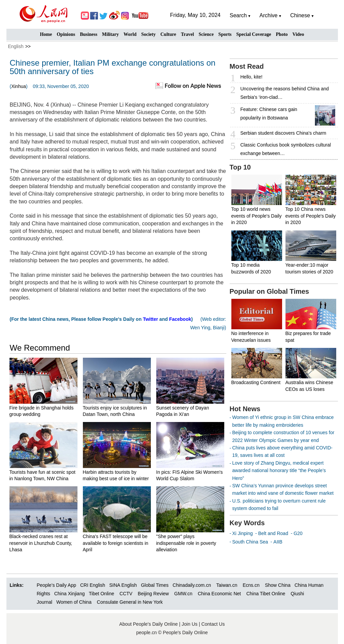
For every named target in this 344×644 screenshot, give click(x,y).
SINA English (123, 585)
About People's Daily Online (149, 624)
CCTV (126, 594)
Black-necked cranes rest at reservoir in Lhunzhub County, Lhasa (41, 543)
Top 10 (240, 167)
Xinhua (19, 86)
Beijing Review (153, 594)
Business (88, 34)
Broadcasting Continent (256, 382)
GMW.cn (184, 594)
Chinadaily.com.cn (192, 585)
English (16, 46)
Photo (282, 34)
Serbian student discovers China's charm (283, 133)
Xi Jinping (243, 533)
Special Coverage (254, 34)
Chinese (300, 15)
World (130, 34)
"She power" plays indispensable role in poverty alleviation (186, 543)
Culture (168, 34)
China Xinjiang (69, 594)
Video (298, 34)
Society (148, 34)
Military (111, 34)
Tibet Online (101, 594)
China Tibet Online (266, 594)
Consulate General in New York (130, 602)
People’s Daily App (56, 585)
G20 (298, 533)
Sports (225, 34)
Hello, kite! (251, 77)
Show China (278, 585)
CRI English (93, 585)
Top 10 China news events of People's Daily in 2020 (311, 216)
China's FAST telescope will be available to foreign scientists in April (116, 543)
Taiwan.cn (227, 585)
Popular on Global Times (269, 291)
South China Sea (250, 542)
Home (46, 34)
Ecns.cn (251, 585)
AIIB (278, 542)
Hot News (245, 409)
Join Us (190, 624)
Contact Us (213, 624)
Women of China (74, 602)
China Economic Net (220, 594)
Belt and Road (273, 533)
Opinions (66, 34)
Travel (188, 34)
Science (206, 34)
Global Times (155, 585)
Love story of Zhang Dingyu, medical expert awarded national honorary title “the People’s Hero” (279, 471)
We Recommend (40, 348)
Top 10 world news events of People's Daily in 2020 (257, 216)
